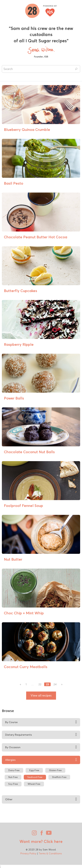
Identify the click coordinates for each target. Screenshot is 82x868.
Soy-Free (13, 784)
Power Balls (14, 398)
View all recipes (41, 695)
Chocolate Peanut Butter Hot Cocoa (36, 237)
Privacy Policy (28, 853)
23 (47, 684)
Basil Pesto (14, 183)
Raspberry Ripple (19, 344)
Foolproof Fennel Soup (23, 506)
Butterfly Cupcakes (20, 291)
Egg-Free (34, 770)
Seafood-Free (35, 777)
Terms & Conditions (50, 853)
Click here (53, 841)
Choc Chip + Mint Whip (24, 613)
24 (55, 684)
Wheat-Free (34, 784)
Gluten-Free (55, 770)
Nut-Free (13, 777)
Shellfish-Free (59, 777)
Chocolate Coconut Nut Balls (29, 452)
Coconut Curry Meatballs (26, 667)
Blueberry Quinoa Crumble (27, 129)
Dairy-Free (14, 770)
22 (40, 684)
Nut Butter (13, 559)
